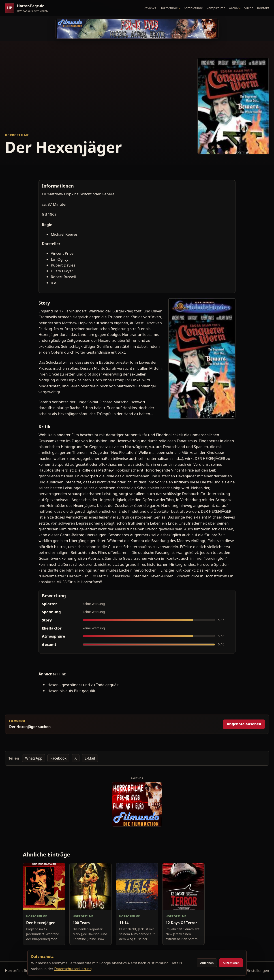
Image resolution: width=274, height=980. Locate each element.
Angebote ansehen (244, 724)
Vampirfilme (216, 8)
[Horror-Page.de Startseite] (28, 8)
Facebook (58, 758)
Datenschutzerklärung (73, 969)
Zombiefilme (193, 8)
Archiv (234, 8)
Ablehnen (207, 963)
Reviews (150, 8)
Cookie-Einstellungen (251, 971)
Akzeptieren (231, 963)
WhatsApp (34, 758)
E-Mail (90, 758)
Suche (249, 8)
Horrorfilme (169, 8)
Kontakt (263, 8)
